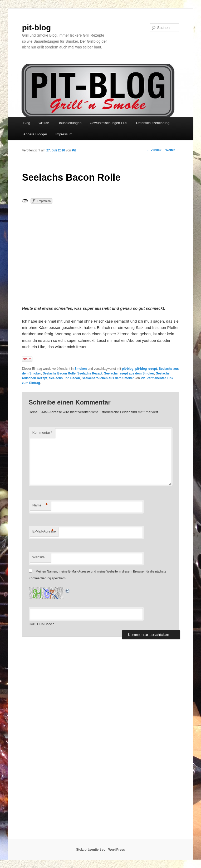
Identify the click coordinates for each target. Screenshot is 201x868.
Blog (27, 123)
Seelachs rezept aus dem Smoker (129, 373)
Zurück (154, 150)
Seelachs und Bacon (64, 378)
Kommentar (42, 433)
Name (40, 505)
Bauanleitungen (70, 123)
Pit (74, 150)
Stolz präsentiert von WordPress (101, 850)
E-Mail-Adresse (44, 532)
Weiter (172, 150)
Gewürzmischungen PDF (109, 123)
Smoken (81, 369)
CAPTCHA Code (40, 624)
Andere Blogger (35, 134)
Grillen (44, 123)
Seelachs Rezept (90, 373)
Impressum (64, 134)
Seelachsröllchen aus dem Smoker (108, 378)
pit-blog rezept (146, 369)
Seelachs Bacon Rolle (59, 373)
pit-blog (36, 28)
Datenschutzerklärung (153, 123)
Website (39, 557)
